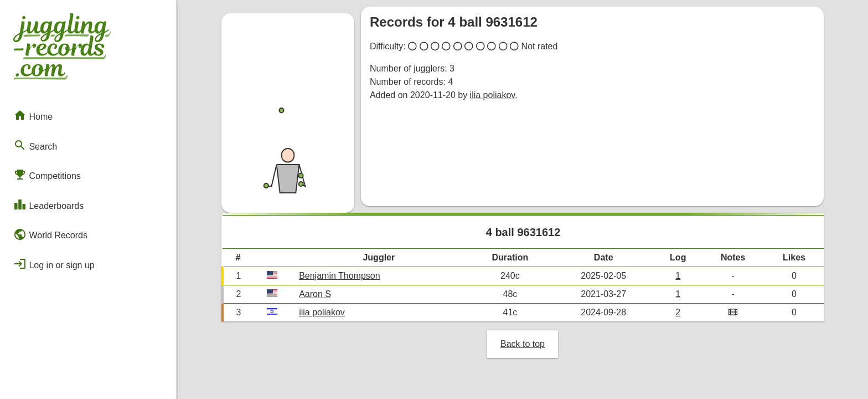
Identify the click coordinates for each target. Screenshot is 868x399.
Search (35, 145)
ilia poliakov (493, 95)
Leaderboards (48, 204)
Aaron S (315, 294)
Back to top (523, 344)
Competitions (47, 175)
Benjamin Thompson (339, 276)
